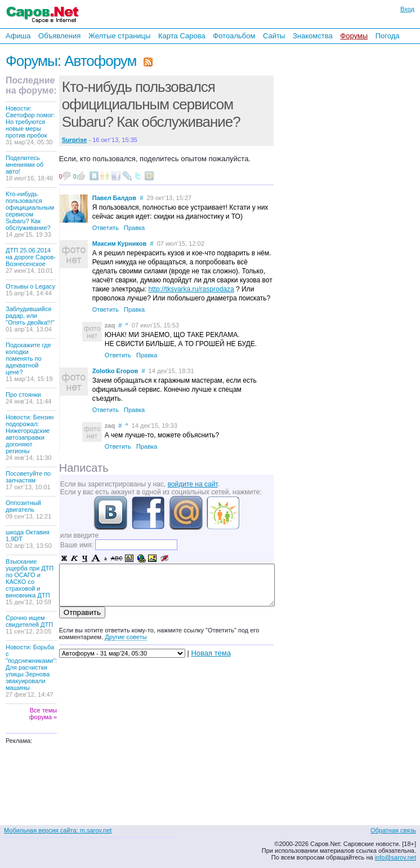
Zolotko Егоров (115, 371)
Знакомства (313, 36)
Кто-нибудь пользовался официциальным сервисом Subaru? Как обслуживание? (30, 214)
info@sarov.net (396, 857)
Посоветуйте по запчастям (28, 480)
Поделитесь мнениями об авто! (29, 168)
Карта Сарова (182, 36)
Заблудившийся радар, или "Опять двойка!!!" (30, 319)
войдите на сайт (193, 484)
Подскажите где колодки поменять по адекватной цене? (29, 362)
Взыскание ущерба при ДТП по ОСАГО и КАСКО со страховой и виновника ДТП (30, 582)
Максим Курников (120, 243)
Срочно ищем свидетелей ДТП (29, 625)
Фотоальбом (234, 36)
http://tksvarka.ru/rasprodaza (191, 289)
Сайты (274, 36)
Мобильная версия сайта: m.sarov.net (58, 830)
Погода (388, 36)
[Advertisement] (352, 197)
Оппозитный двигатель (28, 510)
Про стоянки (29, 398)
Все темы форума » (43, 714)
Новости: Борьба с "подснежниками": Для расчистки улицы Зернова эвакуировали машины (31, 671)
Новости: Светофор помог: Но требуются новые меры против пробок (30, 125)
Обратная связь (393, 830)
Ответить (106, 228)
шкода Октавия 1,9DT (29, 539)
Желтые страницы (120, 36)
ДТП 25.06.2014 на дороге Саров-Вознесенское (31, 260)
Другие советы (126, 637)
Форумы (354, 36)
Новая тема (211, 653)
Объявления (59, 36)
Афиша (18, 36)
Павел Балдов (114, 198)
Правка (134, 228)
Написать (84, 468)
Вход (407, 9)
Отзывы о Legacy (30, 290)
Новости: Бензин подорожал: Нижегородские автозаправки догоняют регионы (30, 437)
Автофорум (100, 61)
